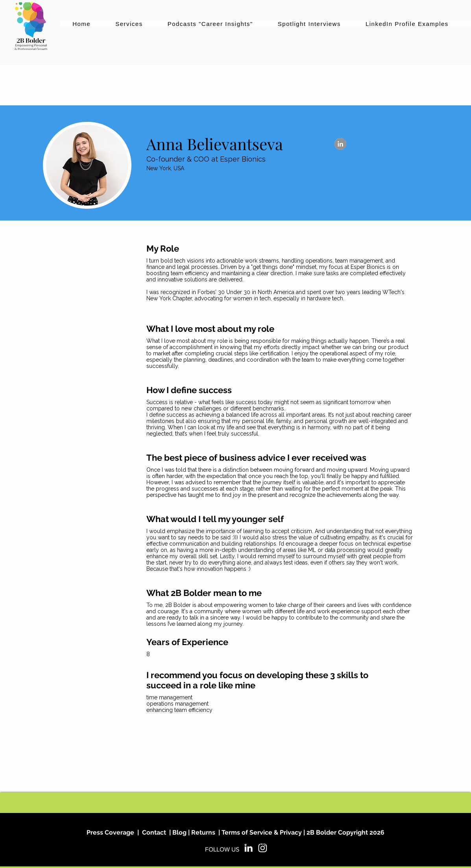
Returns (203, 832)
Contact (154, 832)
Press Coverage (110, 832)
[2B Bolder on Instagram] (263, 848)
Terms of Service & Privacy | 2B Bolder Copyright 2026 (303, 832)
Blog (179, 832)
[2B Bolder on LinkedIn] (248, 848)
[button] (129, 24)
